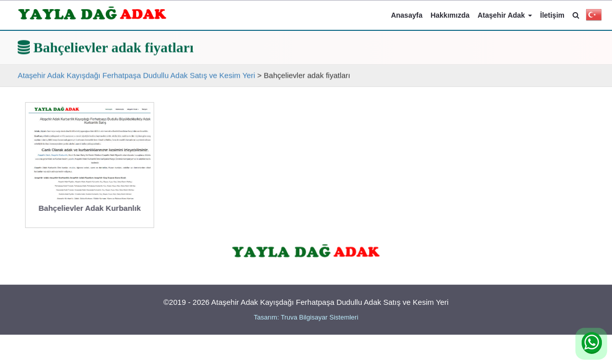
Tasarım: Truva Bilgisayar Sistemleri (306, 317)
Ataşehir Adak (505, 15)
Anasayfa (407, 15)
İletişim (552, 15)
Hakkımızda (450, 15)
